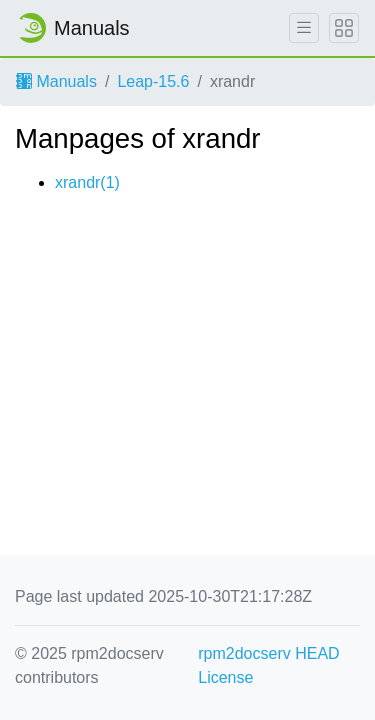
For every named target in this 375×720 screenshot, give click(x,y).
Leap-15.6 (153, 81)
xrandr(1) (87, 182)
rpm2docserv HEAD (268, 653)
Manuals (56, 81)
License (225, 677)
